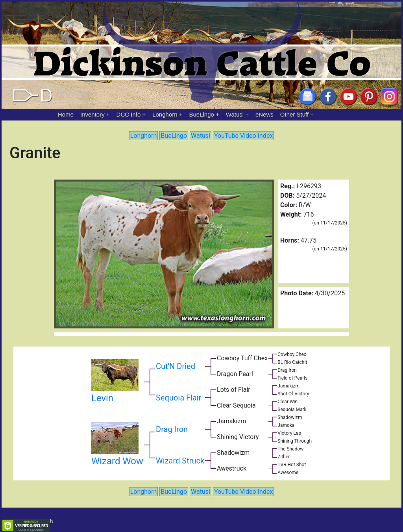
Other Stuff (294, 114)
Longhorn (165, 114)
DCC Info (129, 114)
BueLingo (202, 114)
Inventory (92, 114)
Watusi (235, 114)
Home (66, 114)
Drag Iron (172, 429)
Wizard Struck (180, 461)
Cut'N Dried (176, 366)
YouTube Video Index (243, 136)
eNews (264, 114)
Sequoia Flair (178, 398)
